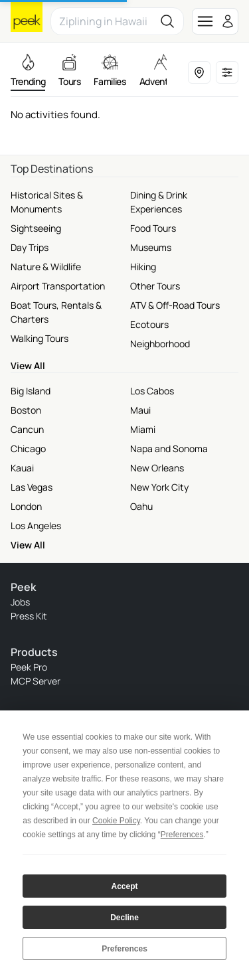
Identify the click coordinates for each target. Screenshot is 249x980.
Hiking (143, 267)
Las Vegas (32, 487)
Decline (124, 918)
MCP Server (36, 681)
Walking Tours (40, 338)
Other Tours (155, 286)
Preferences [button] (182, 835)
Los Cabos (152, 391)
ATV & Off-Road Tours (175, 305)
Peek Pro (29, 667)
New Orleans (157, 468)
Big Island (31, 391)
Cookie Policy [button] (116, 821)
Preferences (124, 949)
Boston (26, 410)
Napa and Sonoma (169, 449)
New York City (159, 487)
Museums (151, 247)
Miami (143, 429)
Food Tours (153, 228)
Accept (124, 886)
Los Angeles (36, 526)
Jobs (20, 602)
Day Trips (30, 247)
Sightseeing (36, 228)
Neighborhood (160, 344)
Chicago (28, 449)
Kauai (22, 468)
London (26, 506)
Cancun (27, 429)
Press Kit (29, 616)
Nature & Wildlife (46, 267)
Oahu (141, 506)
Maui (140, 410)
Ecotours (149, 324)
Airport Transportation (58, 286)
